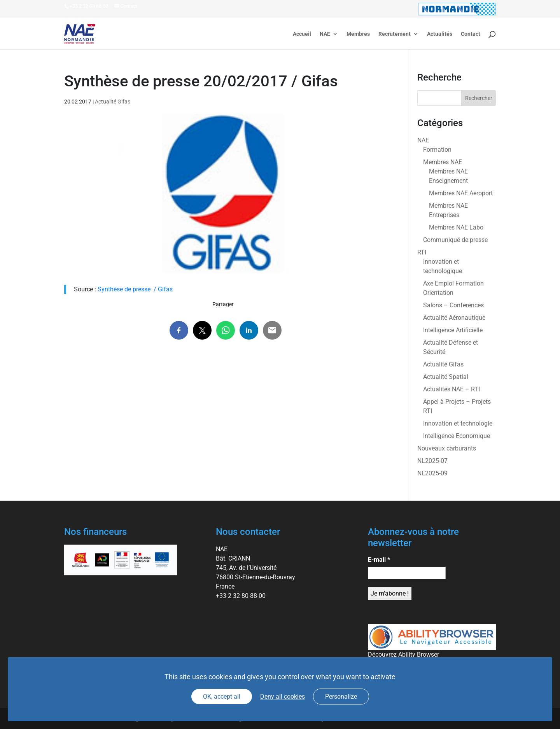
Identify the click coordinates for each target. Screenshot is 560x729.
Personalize (341, 697)
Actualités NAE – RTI (451, 389)
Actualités (440, 34)
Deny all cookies (283, 697)
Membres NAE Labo (456, 227)
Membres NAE (443, 162)
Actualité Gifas (113, 102)
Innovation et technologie (458, 423)
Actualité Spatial (446, 377)
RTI (422, 252)
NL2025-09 (432, 473)
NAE (325, 34)
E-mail (379, 560)
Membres (358, 34)
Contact (471, 34)
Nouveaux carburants (447, 448)
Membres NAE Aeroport (461, 193)
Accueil (302, 34)
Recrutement (395, 34)
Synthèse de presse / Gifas (135, 289)
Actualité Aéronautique (454, 318)
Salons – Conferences (453, 305)
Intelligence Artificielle (453, 330)
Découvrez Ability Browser (403, 655)
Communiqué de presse (455, 240)
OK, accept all (222, 697)
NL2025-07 (432, 461)
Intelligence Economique (457, 436)
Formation (437, 150)
